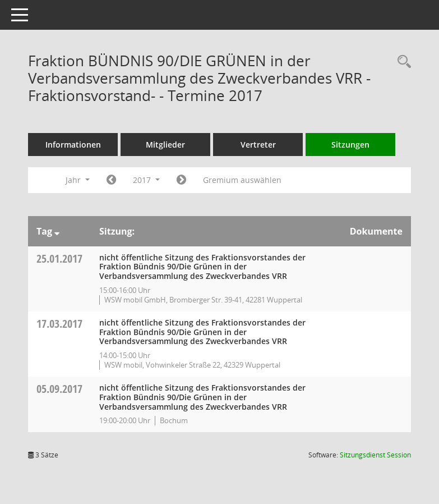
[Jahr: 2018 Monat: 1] (181, 180)
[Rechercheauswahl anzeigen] (401, 62)
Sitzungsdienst (375, 455)
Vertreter (258, 145)
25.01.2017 (59, 258)
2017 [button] (146, 180)
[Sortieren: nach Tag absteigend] (57, 231)
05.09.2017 (59, 389)
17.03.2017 (59, 324)
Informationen (73, 145)
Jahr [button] (78, 180)
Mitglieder (165, 145)
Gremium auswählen (242, 180)
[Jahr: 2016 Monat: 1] (111, 180)
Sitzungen (350, 145)
